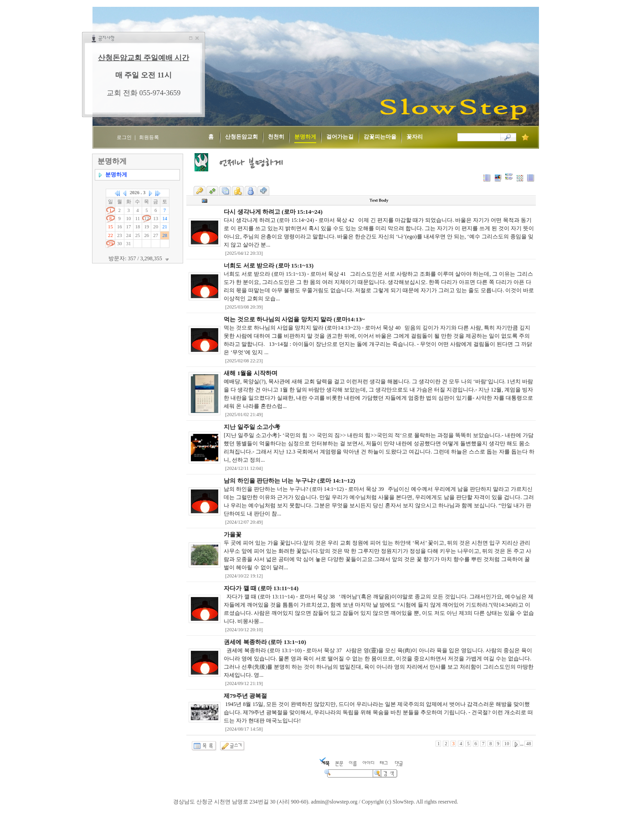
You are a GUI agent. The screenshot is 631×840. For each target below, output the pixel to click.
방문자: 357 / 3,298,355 (140, 258)
